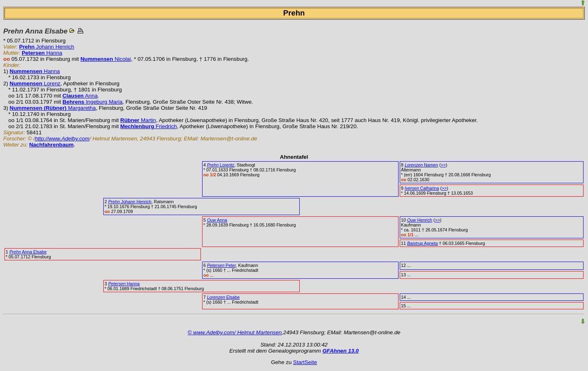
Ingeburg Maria (92, 102)
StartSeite (305, 362)
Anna (80, 96)
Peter (222, 265)
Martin (138, 120)
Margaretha (53, 108)
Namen (421, 165)
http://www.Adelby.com (62, 139)
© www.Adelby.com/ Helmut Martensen (235, 332)
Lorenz (35, 83)
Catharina (422, 188)
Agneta (422, 243)
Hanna (42, 53)
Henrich (420, 220)
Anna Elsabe (28, 252)
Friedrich (149, 126)
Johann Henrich (47, 47)
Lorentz (221, 165)
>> (443, 165)
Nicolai (106, 59)
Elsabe (223, 297)
